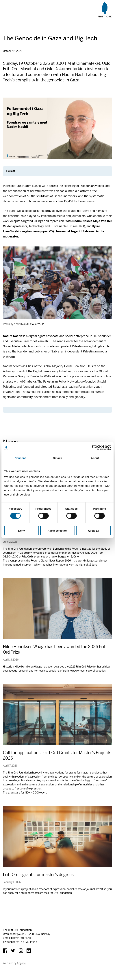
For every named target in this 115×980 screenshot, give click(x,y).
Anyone (21, 963)
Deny (22, 530)
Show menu (7, 6)
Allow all (93, 530)
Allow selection (57, 530)
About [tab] (95, 458)
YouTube (29, 951)
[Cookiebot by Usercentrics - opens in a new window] (95, 447)
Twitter (13, 951)
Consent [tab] (20, 458)
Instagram (21, 951)
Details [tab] (57, 458)
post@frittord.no (21, 938)
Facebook (5, 951)
